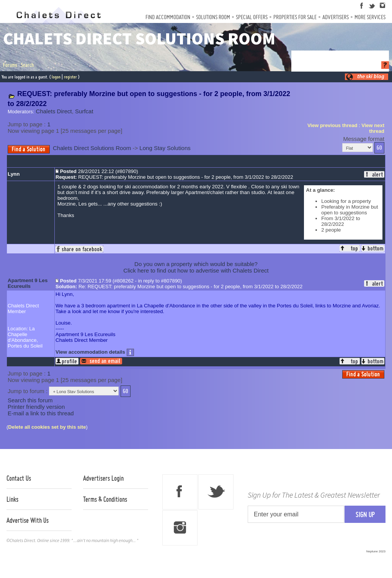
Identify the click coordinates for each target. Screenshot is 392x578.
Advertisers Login (103, 478)
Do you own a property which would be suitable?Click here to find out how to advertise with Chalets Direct (196, 267)
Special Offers (252, 17)
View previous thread (332, 125)
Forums (10, 65)
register (70, 77)
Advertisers (336, 17)
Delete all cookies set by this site (47, 427)
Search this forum (30, 400)
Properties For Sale (295, 17)
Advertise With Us (28, 520)
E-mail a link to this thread (41, 413)
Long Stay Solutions (165, 148)
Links (12, 499)
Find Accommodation (168, 17)
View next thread (373, 128)
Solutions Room (213, 17)
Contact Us (19, 478)
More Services (370, 17)
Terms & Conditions (105, 499)
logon (56, 77)
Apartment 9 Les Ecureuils (28, 283)
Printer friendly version (36, 407)
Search (27, 65)
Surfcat (84, 111)
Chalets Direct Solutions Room (92, 148)
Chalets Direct (54, 111)
